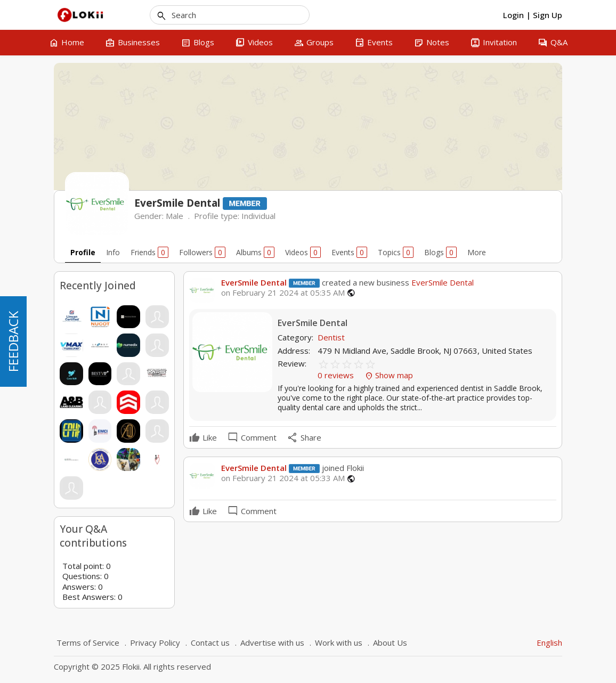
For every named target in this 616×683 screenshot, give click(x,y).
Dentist (331, 337)
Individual (258, 216)
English (549, 643)
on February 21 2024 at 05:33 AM (283, 478)
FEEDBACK (13, 342)
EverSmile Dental (254, 282)
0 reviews (337, 375)
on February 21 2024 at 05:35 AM (283, 293)
